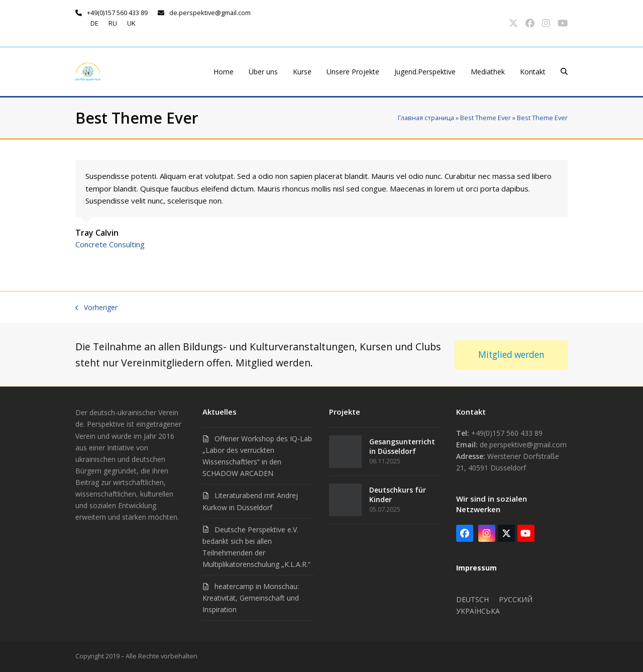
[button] (564, 72)
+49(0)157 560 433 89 (117, 13)
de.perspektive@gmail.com (210, 13)
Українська (478, 611)
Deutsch (472, 599)
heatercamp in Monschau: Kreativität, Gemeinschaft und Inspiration (251, 598)
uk (131, 23)
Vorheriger (96, 307)
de (94, 23)
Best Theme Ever (486, 118)
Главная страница (426, 118)
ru (113, 23)
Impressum (476, 568)
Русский (516, 599)
